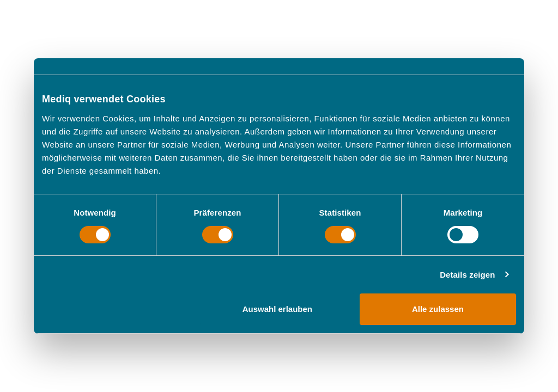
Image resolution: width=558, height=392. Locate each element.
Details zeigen (467, 275)
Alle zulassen (438, 309)
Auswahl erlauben (277, 309)
